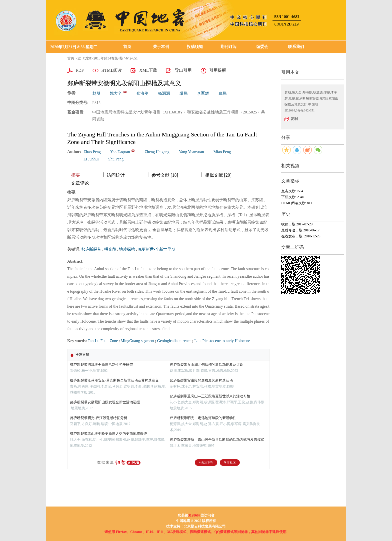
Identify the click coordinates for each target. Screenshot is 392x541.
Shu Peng (116, 159)
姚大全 (116, 93)
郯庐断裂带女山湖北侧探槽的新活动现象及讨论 (206, 365)
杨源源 (164, 93)
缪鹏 (183, 93)
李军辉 (203, 93)
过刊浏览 (84, 58)
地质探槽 (127, 249)
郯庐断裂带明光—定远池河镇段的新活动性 (203, 418)
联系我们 (296, 47)
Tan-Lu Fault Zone (103, 341)
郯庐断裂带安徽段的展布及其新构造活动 (201, 380)
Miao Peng (222, 152)
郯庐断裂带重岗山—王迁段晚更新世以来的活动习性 (210, 396)
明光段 (110, 249)
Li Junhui (91, 159)
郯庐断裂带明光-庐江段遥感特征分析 (99, 418)
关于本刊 (161, 47)
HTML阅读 (111, 70)
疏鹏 (222, 93)
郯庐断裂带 (91, 249)
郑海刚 (142, 93)
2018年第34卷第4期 (108, 58)
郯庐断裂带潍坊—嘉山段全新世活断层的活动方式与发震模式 (217, 440)
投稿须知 (195, 47)
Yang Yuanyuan (191, 152)
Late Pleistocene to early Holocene (222, 341)
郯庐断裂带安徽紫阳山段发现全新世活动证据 (105, 402)
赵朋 (96, 93)
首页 (127, 47)
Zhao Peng (92, 152)
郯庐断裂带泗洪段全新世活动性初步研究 (101, 365)
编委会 (262, 47)
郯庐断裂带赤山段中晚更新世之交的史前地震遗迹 (108, 434)
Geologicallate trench (174, 341)
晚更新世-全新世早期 (156, 249)
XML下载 (148, 70)
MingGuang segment (138, 341)
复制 (294, 119)
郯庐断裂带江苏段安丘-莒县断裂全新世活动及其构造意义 (114, 380)
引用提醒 (218, 70)
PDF (80, 70)
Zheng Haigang (157, 152)
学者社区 (230, 463)
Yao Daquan (120, 152)
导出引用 (183, 70)
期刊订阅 (228, 47)
